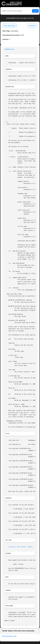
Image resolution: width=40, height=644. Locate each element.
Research (32, 26)
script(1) (12, 547)
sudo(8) (30, 547)
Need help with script (9, 636)
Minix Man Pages (10, 26)
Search (35, 11)
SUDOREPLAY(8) (10, 49)
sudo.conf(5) (21, 547)
